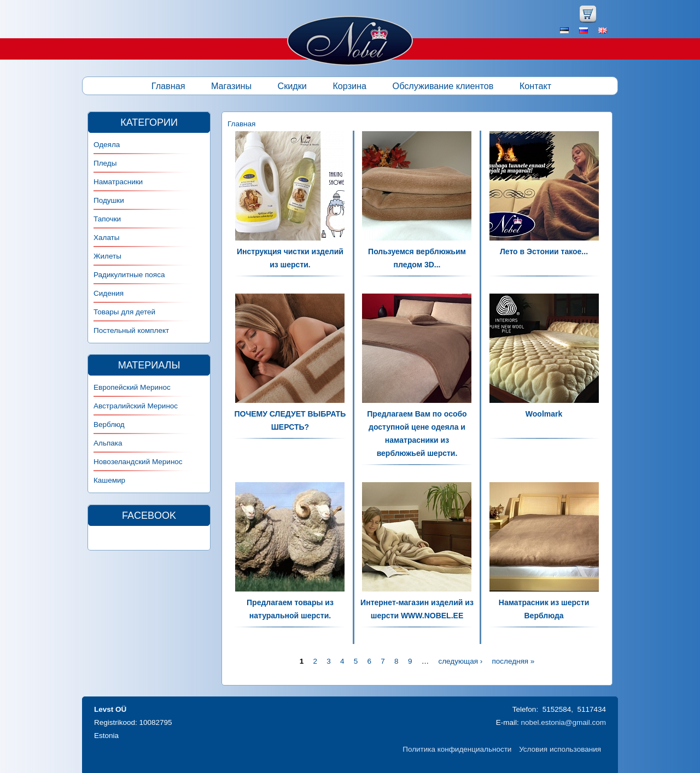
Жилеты (107, 256)
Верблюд (109, 424)
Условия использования (560, 749)
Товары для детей (124, 312)
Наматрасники (118, 182)
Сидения (109, 293)
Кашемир (109, 480)
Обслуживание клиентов (443, 86)
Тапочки (107, 219)
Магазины (231, 86)
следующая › (460, 661)
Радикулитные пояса (129, 275)
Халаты (107, 238)
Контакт (535, 86)
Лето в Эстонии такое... (544, 251)
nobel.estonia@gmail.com (563, 722)
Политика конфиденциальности (457, 749)
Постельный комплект (131, 330)
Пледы (105, 163)
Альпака (108, 443)
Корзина (349, 86)
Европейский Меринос (132, 387)
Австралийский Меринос (136, 406)
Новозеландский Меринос (138, 462)
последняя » (513, 661)
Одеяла (107, 145)
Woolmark (544, 414)
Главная (168, 86)
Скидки (292, 86)
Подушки (109, 200)
